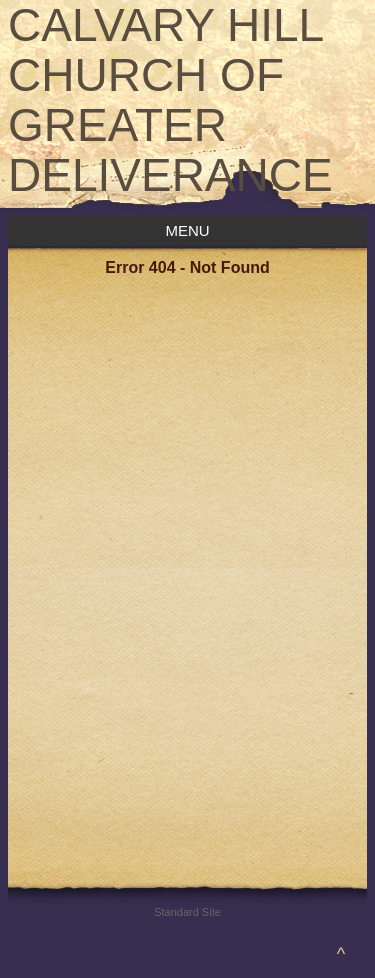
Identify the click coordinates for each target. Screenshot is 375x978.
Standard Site (187, 912)
